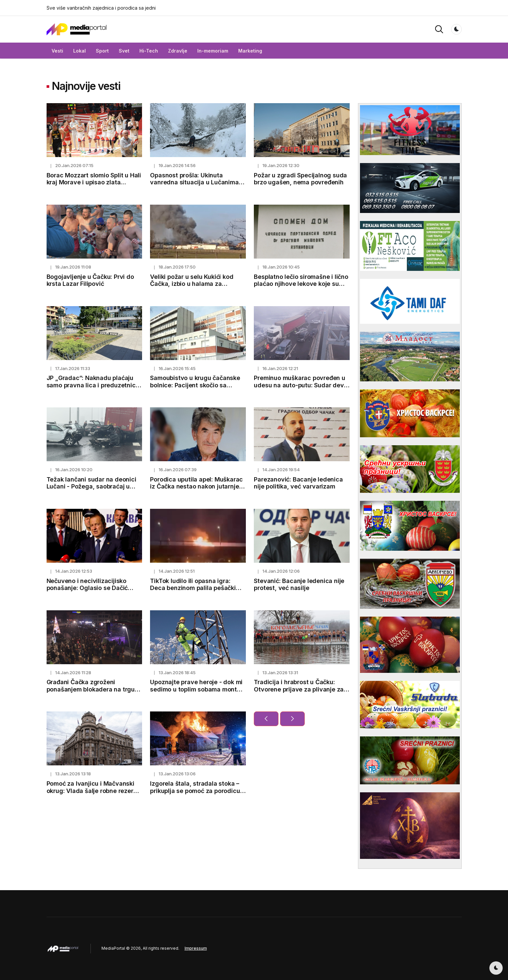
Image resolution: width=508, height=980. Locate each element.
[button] (439, 29)
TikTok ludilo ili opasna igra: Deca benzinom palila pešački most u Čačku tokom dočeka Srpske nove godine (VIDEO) (193, 592)
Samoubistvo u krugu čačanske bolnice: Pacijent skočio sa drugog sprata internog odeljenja (198, 385)
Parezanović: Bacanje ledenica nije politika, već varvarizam (298, 483)
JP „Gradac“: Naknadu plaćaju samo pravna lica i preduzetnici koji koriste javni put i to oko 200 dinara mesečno (93, 389)
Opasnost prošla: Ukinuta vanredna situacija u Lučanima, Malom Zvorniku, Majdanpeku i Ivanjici (195, 186)
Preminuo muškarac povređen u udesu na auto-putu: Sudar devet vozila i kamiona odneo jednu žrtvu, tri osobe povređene (302, 389)
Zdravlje (178, 51)
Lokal (80, 51)
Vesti (57, 51)
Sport (102, 51)
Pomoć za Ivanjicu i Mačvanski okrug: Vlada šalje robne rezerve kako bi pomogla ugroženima (94, 791)
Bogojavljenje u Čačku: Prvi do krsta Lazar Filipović (90, 280)
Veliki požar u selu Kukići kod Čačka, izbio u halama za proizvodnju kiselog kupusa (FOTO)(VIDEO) (192, 288)
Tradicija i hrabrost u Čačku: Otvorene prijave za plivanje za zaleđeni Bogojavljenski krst (299, 689)
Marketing (250, 51)
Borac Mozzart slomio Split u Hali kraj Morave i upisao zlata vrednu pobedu (94, 182)
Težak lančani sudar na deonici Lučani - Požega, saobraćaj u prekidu (91, 487)
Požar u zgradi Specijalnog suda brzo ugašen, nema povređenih (300, 179)
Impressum (196, 948)
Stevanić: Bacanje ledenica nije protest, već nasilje (299, 585)
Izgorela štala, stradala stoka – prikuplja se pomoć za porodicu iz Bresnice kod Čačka (195, 791)
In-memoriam (213, 51)
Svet (124, 51)
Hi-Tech (149, 51)
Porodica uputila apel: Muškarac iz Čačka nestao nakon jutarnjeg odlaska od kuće (196, 487)
